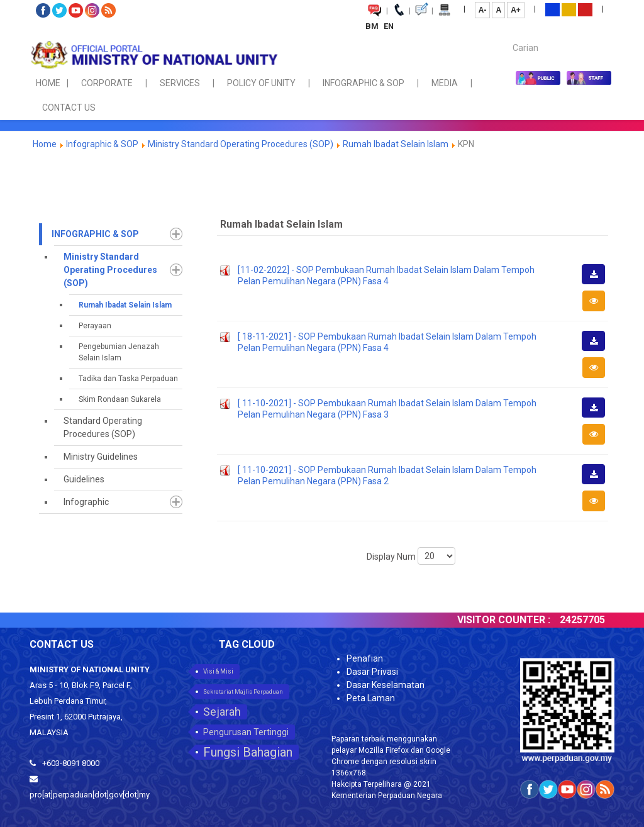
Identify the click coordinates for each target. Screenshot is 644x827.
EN (389, 26)
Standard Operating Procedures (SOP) (103, 427)
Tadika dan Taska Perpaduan (128, 379)
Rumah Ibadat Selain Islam (396, 144)
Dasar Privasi (372, 672)
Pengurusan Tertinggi (246, 732)
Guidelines (84, 479)
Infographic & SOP (102, 144)
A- (483, 10)
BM (373, 26)
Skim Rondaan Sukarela (120, 399)
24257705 (591, 620)
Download (597, 284)
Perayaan (95, 326)
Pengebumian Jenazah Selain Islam (119, 352)
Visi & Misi (218, 671)
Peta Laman (371, 698)
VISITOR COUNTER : (512, 620)
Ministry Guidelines (101, 457)
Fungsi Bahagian (248, 752)
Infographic (86, 502)
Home (45, 144)
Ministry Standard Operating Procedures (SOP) (241, 144)
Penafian (365, 658)
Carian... (507, 37)
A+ (516, 10)
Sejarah (222, 712)
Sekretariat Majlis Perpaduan (243, 692)
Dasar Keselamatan (386, 685)
